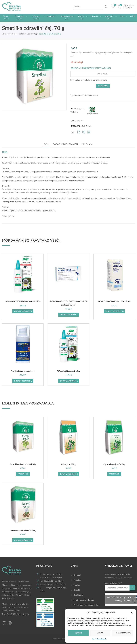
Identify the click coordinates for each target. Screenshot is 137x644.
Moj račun (131, 6)
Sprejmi (78, 633)
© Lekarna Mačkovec (62, 639)
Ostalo (122, 16)
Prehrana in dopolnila (36, 18)
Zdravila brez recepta (19, 18)
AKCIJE (133, 16)
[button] (132, 612)
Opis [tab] (46, 144)
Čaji (83, 126)
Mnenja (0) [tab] (88, 144)
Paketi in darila (81, 18)
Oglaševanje (78, 595)
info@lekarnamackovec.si (56, 588)
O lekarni (77, 575)
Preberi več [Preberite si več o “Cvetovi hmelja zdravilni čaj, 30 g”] (23, 474)
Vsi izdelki (74, 112)
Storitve (77, 585)
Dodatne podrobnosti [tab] (65, 144)
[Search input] (88, 7)
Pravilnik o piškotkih (99, 639)
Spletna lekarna (6, 18)
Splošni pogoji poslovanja (84, 600)
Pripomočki (95, 16)
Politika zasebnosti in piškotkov (86, 605)
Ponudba (77, 580)
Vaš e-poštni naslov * (117, 586)
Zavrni (100, 633)
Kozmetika (51, 16)
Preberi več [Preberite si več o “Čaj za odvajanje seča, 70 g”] (114, 474)
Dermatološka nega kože (67, 18)
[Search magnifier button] (106, 7)
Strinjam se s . (89, 80)
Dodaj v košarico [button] (22, 311)
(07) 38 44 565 (57, 581)
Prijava (129, 8)
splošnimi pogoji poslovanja (96, 80)
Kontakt (77, 590)
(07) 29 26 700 (60, 585)
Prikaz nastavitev (123, 633)
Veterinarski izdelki (109, 18)
